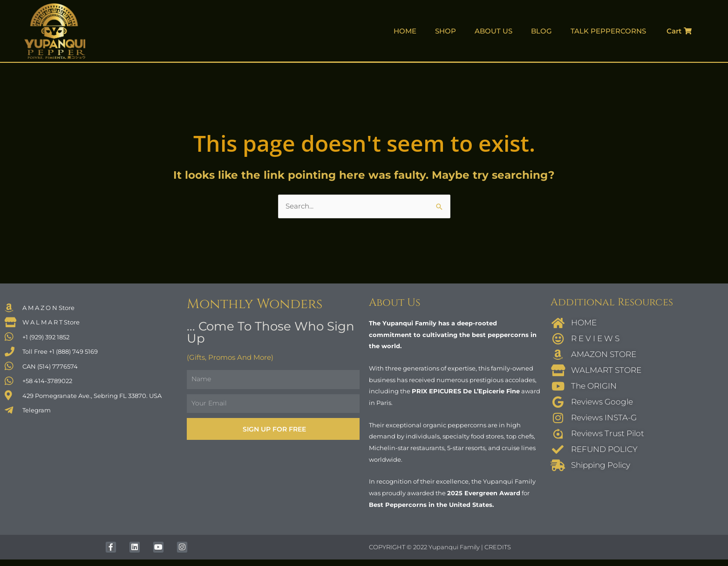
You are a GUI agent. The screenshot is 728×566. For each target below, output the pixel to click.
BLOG (541, 31)
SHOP (446, 31)
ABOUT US (493, 31)
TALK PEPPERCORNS (608, 31)
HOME (405, 31)
